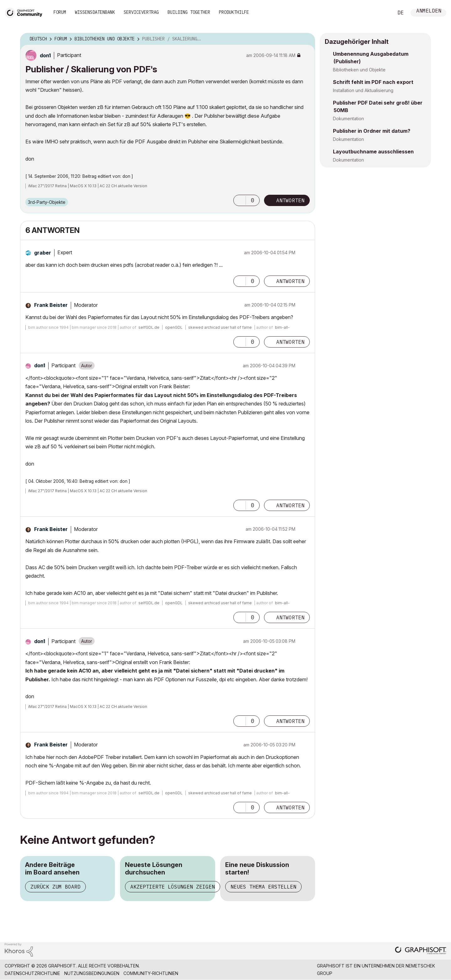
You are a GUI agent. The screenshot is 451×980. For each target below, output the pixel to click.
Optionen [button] (306, 39)
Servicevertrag (141, 12)
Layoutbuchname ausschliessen (373, 152)
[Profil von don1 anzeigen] (45, 55)
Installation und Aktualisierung (363, 90)
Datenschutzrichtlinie (32, 973)
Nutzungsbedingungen (92, 973)
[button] (240, 200)
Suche (382, 13)
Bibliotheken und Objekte (359, 70)
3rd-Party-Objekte (47, 202)
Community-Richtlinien (151, 973)
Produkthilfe (234, 12)
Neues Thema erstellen (263, 887)
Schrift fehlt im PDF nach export (373, 82)
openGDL (174, 327)
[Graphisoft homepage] (421, 951)
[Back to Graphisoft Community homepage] (26, 12)
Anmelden (429, 11)
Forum (60, 12)
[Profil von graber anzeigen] (43, 253)
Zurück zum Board (55, 887)
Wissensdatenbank (95, 12)
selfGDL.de (149, 327)
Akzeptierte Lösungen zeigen (173, 887)
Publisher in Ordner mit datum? (372, 131)
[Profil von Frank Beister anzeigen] (51, 305)
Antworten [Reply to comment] (290, 281)
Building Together (189, 12)
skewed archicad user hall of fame (220, 327)
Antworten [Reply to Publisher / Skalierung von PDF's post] (290, 200)
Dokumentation (348, 119)
